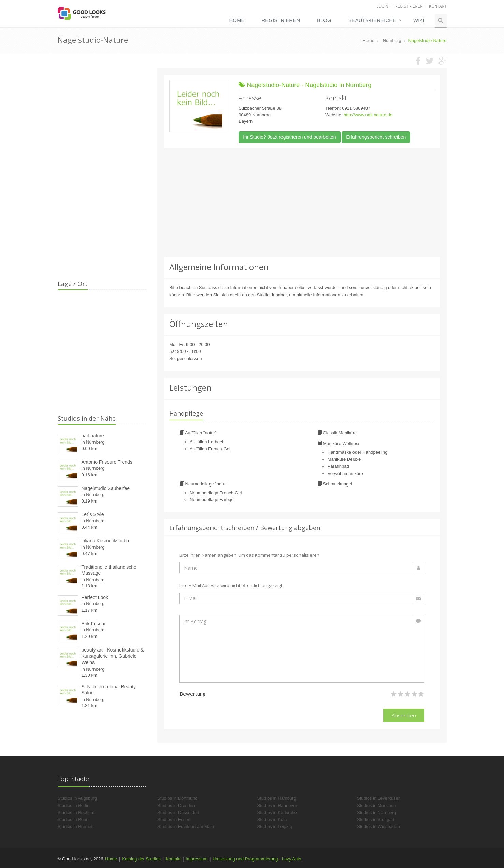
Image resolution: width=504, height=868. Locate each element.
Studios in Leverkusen (379, 798)
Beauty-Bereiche (372, 20)
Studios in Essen (174, 819)
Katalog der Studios (141, 859)
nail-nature (93, 436)
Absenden (404, 715)
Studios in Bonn (73, 819)
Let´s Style (93, 514)
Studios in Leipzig (275, 827)
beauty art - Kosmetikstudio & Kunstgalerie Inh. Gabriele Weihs (113, 656)
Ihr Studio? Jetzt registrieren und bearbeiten (289, 137)
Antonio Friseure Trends (107, 462)
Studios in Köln (272, 819)
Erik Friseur (94, 624)
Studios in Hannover (277, 805)
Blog (324, 20)
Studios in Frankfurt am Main (186, 827)
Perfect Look (95, 597)
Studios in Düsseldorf (178, 813)
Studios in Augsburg (77, 798)
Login (382, 6)
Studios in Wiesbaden (378, 827)
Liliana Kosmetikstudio (105, 541)
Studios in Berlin (74, 805)
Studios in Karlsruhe (277, 813)
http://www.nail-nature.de (368, 115)
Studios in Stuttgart (376, 819)
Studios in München (376, 805)
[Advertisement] (302, 203)
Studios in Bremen (76, 827)
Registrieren (409, 6)
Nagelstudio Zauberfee (106, 488)
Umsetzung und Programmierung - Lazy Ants (257, 859)
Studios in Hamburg (277, 798)
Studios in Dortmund (177, 798)
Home (237, 20)
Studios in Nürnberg (377, 813)
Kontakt (438, 6)
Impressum (197, 859)
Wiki (419, 20)
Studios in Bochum (76, 813)
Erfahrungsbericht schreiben (376, 137)
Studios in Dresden (176, 805)
